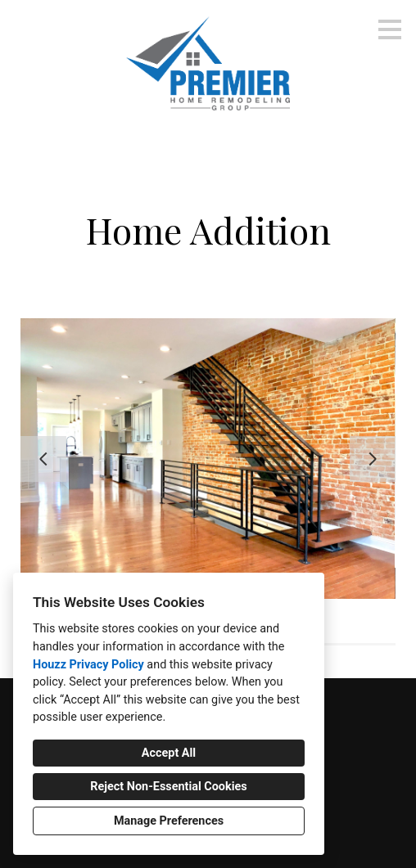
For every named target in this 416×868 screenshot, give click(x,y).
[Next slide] (373, 459)
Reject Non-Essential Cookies (168, 787)
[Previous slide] (43, 459)
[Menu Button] (390, 29)
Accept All (169, 753)
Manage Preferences (169, 821)
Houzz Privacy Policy (88, 665)
